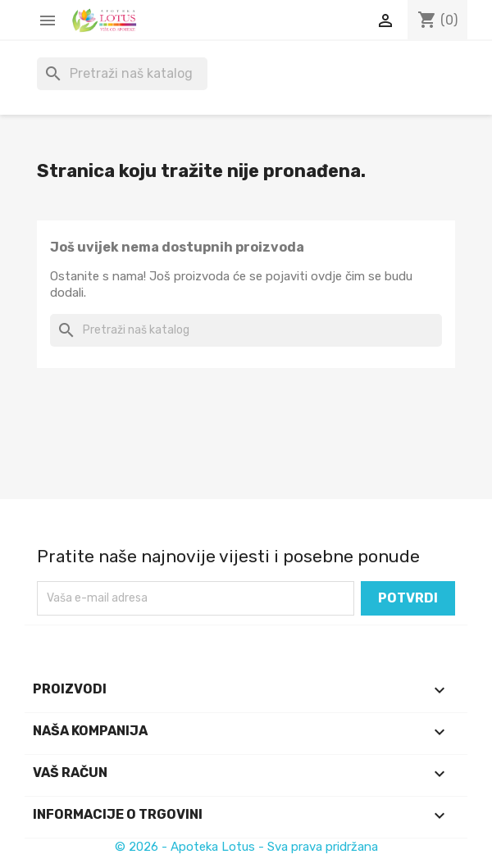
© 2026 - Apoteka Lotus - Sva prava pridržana (246, 847)
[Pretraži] (122, 74)
